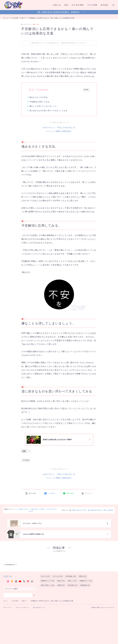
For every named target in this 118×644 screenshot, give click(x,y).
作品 (66, 5)
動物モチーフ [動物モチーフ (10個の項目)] (48, 602)
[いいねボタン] (24, 453)
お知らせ (57, 5)
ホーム (6, 622)
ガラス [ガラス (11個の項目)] (46, 598)
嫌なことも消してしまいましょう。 (45, 106)
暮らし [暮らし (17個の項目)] (73, 602)
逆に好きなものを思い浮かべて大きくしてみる (50, 111)
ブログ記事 (92, 5)
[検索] (34, 617)
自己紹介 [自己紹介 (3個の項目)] (73, 607)
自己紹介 (105, 5)
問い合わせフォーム (42, 629)
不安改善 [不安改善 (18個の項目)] (71, 598)
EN (11, 598)
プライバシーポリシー (24, 629)
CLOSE (86, 90)
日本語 (6, 598)
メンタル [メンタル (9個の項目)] (58, 598)
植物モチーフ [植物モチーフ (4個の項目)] (86, 602)
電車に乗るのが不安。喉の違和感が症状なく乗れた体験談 (93, 513)
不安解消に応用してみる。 (41, 102)
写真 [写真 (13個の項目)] (83, 598)
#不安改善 (26, 463)
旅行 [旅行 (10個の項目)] (61, 602)
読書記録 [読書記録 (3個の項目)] (85, 607)
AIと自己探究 (78, 5)
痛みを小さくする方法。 (41, 97)
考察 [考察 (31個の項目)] (61, 607)
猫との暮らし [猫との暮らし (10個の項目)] (48, 607)
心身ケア (37, 24)
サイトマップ (8, 629)
